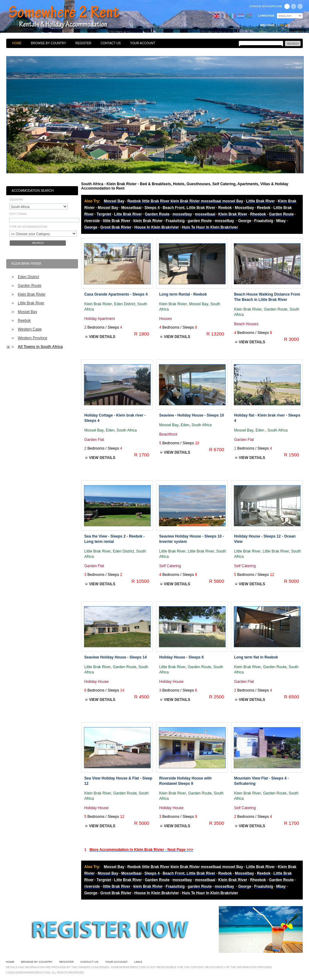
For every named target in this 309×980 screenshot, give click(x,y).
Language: (267, 16)
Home (17, 43)
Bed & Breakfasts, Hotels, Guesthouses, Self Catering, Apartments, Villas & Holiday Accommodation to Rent (71, 17)
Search (38, 243)
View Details (102, 337)
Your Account (143, 43)
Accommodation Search (33, 191)
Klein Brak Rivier (32, 294)
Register (83, 43)
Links (138, 962)
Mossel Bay (27, 312)
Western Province (32, 338)
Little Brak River (31, 303)
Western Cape (30, 329)
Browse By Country (48, 43)
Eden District (28, 277)
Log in (283, 25)
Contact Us (111, 43)
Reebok (24, 321)
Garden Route (29, 286)
